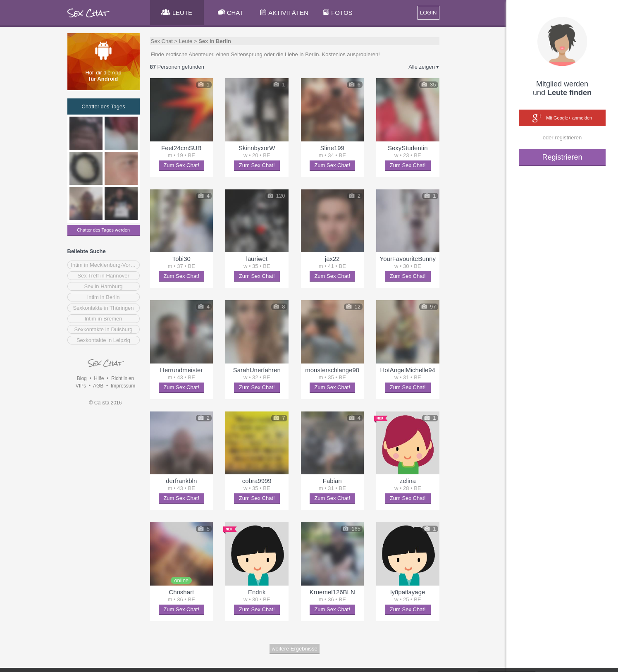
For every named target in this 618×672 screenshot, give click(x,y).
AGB (98, 386)
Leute (186, 41)
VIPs (81, 386)
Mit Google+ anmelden (562, 118)
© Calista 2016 (106, 403)
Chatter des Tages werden (103, 230)
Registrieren (562, 157)
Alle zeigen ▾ (424, 67)
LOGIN (428, 13)
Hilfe (99, 378)
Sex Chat (162, 41)
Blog (82, 378)
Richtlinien (123, 378)
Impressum (123, 386)
